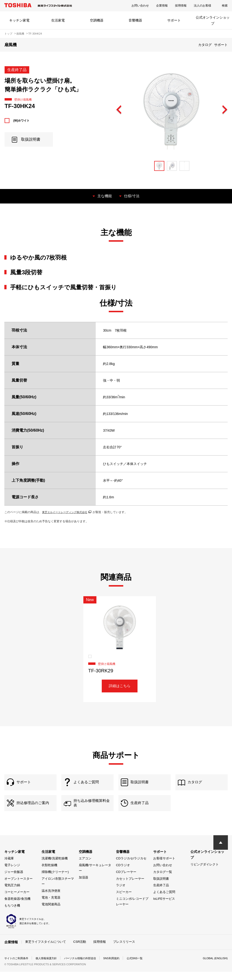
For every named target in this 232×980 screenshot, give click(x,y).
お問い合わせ (140, 6)
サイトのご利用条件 (17, 966)
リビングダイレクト (205, 873)
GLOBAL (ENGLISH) (214, 966)
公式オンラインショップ (213, 20)
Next (225, 110)
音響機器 (135, 20)
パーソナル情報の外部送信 (86, 966)
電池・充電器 (51, 906)
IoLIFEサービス (164, 907)
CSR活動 (80, 950)
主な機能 (104, 196)
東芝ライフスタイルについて (46, 950)
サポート (174, 20)
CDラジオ (123, 873)
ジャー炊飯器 (14, 880)
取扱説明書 (161, 887)
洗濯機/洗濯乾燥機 (55, 867)
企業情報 (162, 6)
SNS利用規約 (119, 966)
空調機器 (97, 20)
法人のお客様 (203, 6)
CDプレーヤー (126, 880)
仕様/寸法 (132, 196)
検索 (225, 6)
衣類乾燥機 (49, 873)
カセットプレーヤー (130, 887)
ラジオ (121, 893)
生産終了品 (161, 893)
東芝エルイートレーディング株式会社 (69, 512)
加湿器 (83, 886)
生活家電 (58, 20)
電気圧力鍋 (12, 893)
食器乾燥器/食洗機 (17, 907)
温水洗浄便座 (51, 899)
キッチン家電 (19, 20)
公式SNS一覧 (144, 966)
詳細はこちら (120, 686)
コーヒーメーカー (17, 900)
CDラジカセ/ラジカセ (131, 867)
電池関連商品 (51, 912)
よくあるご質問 (164, 900)
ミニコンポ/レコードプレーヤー (132, 910)
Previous (119, 110)
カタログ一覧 (163, 880)
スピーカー (124, 900)
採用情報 (181, 6)
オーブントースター (18, 887)
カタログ (205, 45)
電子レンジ (12, 873)
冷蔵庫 (9, 867)
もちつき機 (12, 914)
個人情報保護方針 (49, 966)
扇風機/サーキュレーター (95, 876)
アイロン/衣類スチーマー (58, 890)
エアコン (85, 867)
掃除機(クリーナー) (55, 880)
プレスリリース (124, 950)
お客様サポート (164, 867)
